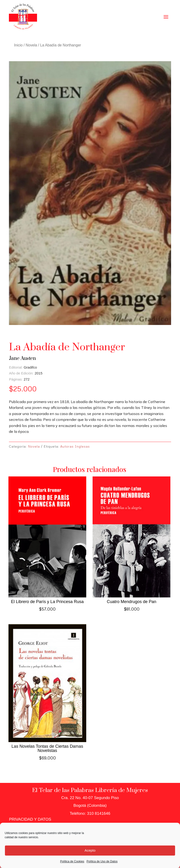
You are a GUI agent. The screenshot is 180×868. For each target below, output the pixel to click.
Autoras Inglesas (75, 446)
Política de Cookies (72, 861)
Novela (32, 45)
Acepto (90, 850)
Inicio (18, 45)
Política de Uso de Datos (102, 861)
